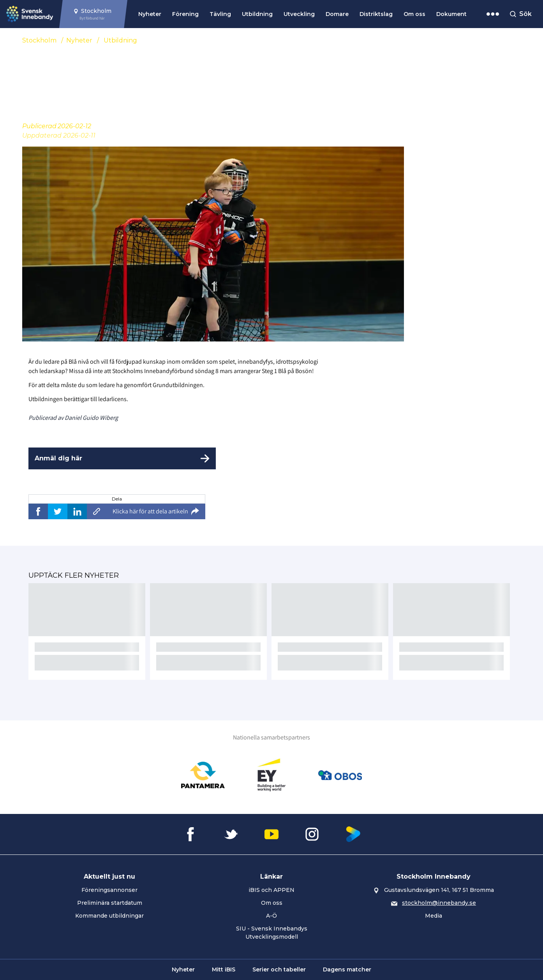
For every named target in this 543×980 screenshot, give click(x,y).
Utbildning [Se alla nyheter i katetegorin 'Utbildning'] (120, 40)
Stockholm (39, 40)
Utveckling (299, 14)
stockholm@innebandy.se (439, 903)
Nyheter (150, 14)
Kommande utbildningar (109, 916)
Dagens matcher (347, 969)
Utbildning (257, 14)
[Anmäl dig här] (122, 458)
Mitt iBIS (224, 969)
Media (434, 916)
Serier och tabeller (279, 969)
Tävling (220, 14)
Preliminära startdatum (110, 903)
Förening (185, 14)
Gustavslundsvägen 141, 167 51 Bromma (439, 890)
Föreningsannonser (109, 890)
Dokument (451, 14)
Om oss (414, 14)
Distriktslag (376, 14)
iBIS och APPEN (271, 890)
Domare (337, 14)
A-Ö (271, 916)
